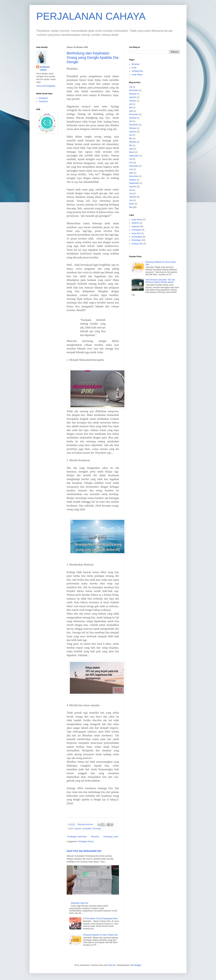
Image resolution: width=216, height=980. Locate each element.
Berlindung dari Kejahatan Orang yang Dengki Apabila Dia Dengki (93, 58)
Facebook (43, 101)
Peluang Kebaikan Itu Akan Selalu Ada (100, 935)
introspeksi (136, 230)
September (134, 156)
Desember (134, 114)
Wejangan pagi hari (80, 903)
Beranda (95, 837)
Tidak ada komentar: (85, 824)
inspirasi (78, 829)
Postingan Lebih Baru (77, 837)
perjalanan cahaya (45, 68)
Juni (131, 163)
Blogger (138, 965)
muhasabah (87, 829)
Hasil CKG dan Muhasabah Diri (84, 851)
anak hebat (137, 220)
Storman (112, 965)
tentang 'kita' (137, 244)
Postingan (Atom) (86, 841)
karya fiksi (136, 233)
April (131, 111)
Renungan (97, 829)
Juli (131, 87)
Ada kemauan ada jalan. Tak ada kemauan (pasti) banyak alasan (160, 281)
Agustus (133, 97)
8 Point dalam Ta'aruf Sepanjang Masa (100, 918)
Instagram (43, 98)
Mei (131, 108)
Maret (132, 152)
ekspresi (135, 223)
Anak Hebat (137, 75)
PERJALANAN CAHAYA (91, 16)
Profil (134, 68)
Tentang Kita (137, 71)
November (134, 90)
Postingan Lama (111, 837)
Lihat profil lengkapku (46, 86)
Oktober (133, 94)
